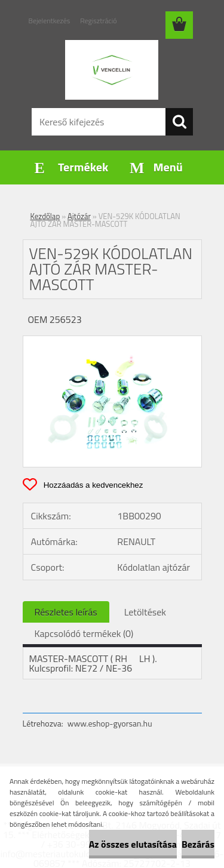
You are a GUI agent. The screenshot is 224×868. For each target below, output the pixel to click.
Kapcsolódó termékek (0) (84, 633)
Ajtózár (79, 216)
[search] (179, 122)
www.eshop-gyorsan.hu (110, 723)
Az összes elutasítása (133, 844)
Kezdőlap (45, 216)
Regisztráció (98, 21)
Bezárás (198, 844)
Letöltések (145, 612)
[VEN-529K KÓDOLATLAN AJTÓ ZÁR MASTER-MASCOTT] (112, 341)
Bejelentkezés (50, 21)
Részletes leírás (66, 612)
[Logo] (112, 70)
